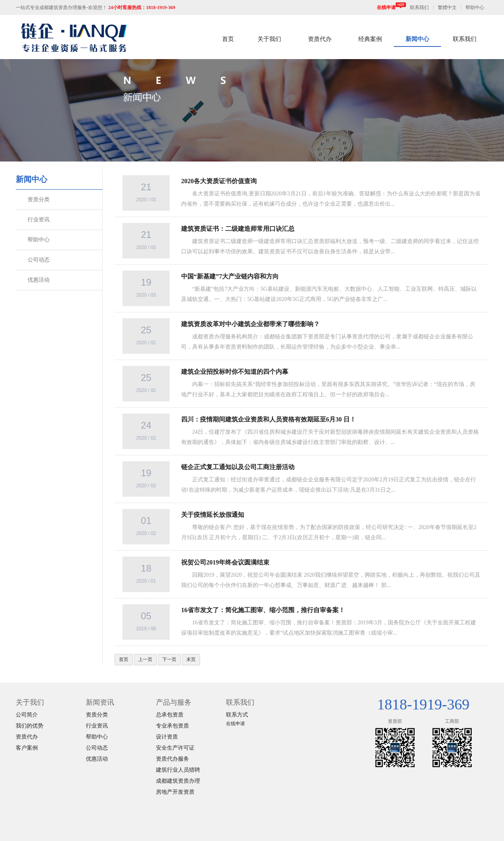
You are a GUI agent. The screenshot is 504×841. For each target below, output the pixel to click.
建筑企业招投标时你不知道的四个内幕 (235, 372)
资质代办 (320, 39)
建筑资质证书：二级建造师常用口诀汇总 (238, 229)
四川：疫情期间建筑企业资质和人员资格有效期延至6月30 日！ (269, 419)
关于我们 (269, 39)
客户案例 (27, 748)
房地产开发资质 (175, 792)
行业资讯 (39, 220)
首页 (228, 39)
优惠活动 (39, 280)
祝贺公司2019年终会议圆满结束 (225, 562)
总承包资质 (170, 715)
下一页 (169, 659)
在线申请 (391, 7)
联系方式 (237, 715)
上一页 (145, 659)
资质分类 (39, 200)
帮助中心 (475, 7)
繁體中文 (447, 7)
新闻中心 (417, 39)
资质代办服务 (172, 759)
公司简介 (27, 715)
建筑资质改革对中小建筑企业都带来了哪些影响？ (250, 324)
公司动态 (39, 260)
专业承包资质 (172, 726)
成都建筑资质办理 (178, 781)
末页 (191, 659)
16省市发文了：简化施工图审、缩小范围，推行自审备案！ (263, 610)
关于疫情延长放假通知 (213, 515)
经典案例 (370, 39)
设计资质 (167, 737)
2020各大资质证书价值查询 (219, 181)
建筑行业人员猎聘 (178, 770)
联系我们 (419, 7)
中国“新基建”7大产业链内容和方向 (230, 276)
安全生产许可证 (175, 748)
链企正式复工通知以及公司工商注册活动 (238, 467)
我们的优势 (30, 726)
